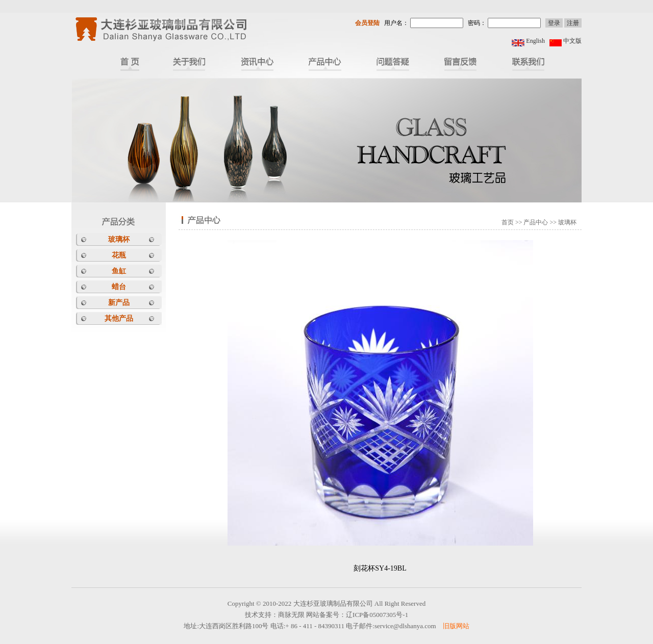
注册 (573, 23)
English (535, 41)
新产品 (119, 303)
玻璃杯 (119, 239)
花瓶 (119, 255)
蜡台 (119, 287)
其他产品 (119, 318)
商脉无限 (291, 615)
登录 (554, 23)
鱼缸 (119, 271)
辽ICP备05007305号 (374, 615)
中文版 (572, 41)
